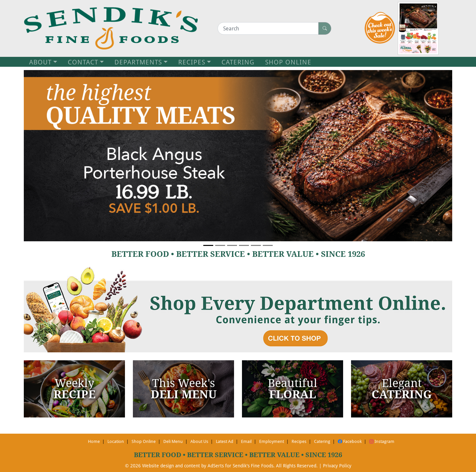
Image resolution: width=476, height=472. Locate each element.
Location (116, 441)
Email (246, 441)
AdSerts (216, 466)
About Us (199, 441)
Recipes (299, 441)
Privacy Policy (337, 466)
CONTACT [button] (83, 62)
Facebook (350, 441)
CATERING (238, 62)
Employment (272, 441)
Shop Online (144, 441)
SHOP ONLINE (288, 62)
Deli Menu (173, 441)
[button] (56, 156)
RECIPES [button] (192, 62)
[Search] (268, 28)
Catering (322, 441)
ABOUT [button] (40, 62)
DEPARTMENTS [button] (138, 62)
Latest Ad (225, 441)
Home (94, 441)
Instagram (382, 441)
